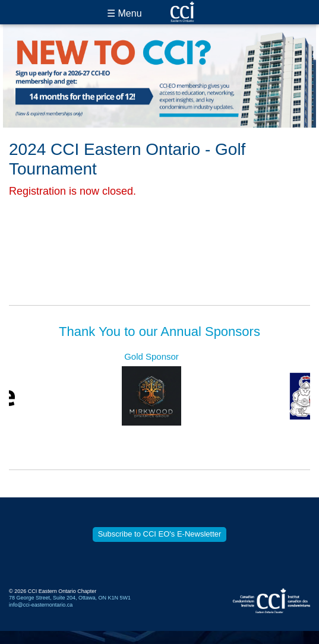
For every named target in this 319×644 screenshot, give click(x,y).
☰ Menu (124, 13)
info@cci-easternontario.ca (41, 605)
